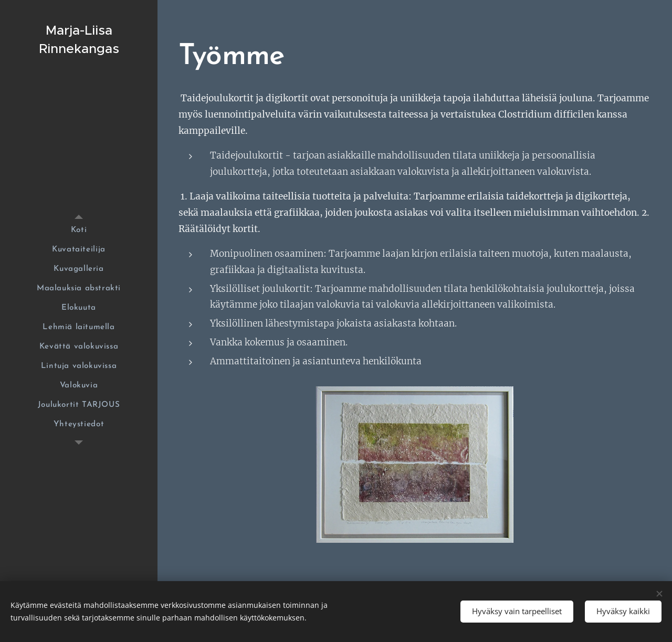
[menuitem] (79, 230)
